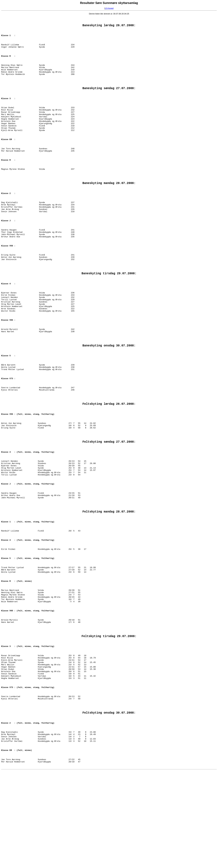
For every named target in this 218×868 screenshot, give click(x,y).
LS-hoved (109, 8)
